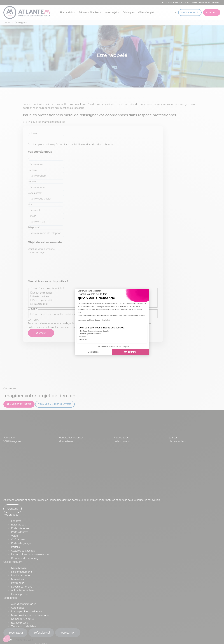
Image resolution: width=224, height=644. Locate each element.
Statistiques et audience (91, 334)
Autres (83, 337)
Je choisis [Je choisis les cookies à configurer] (93, 352)
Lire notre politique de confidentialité (94, 320)
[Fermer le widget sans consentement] (89, 291)
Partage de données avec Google (94, 331)
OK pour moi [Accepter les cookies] (131, 352)
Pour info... (85, 339)
